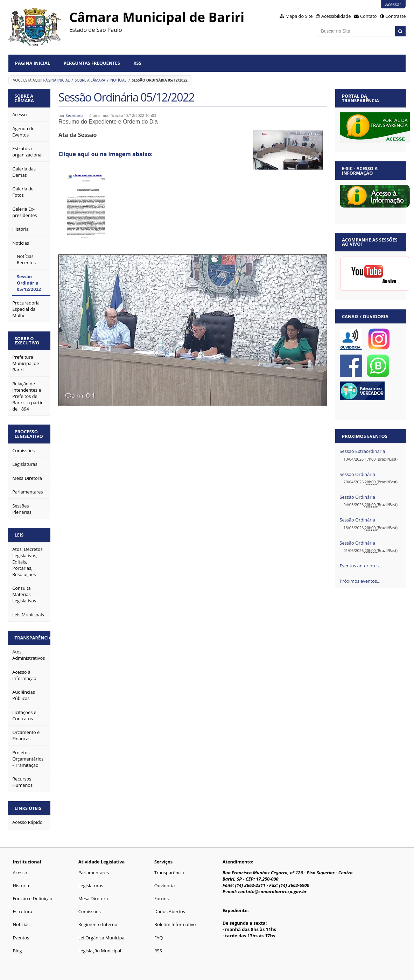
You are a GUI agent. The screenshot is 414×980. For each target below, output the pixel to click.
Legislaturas (91, 885)
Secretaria (74, 115)
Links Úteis (28, 808)
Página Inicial (33, 63)
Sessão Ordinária (357, 474)
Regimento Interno (98, 924)
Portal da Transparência (360, 98)
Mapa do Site (299, 16)
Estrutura (22, 911)
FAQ (159, 938)
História (21, 885)
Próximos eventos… (360, 581)
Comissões (90, 911)
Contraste (395, 16)
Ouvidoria (165, 885)
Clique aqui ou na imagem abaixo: (106, 154)
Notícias (118, 80)
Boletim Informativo (175, 924)
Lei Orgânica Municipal (102, 938)
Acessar (393, 4)
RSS (137, 63)
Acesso (20, 873)
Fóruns (162, 898)
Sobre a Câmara (90, 80)
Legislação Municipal (100, 951)
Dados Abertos (170, 911)
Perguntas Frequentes (92, 63)
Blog (17, 951)
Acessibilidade (336, 16)
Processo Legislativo (29, 434)
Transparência (33, 638)
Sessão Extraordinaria (363, 451)
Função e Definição (32, 898)
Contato (369, 16)
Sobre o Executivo (27, 341)
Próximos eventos (365, 436)
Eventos (21, 938)
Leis (19, 535)
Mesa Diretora (93, 898)
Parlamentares (94, 873)
